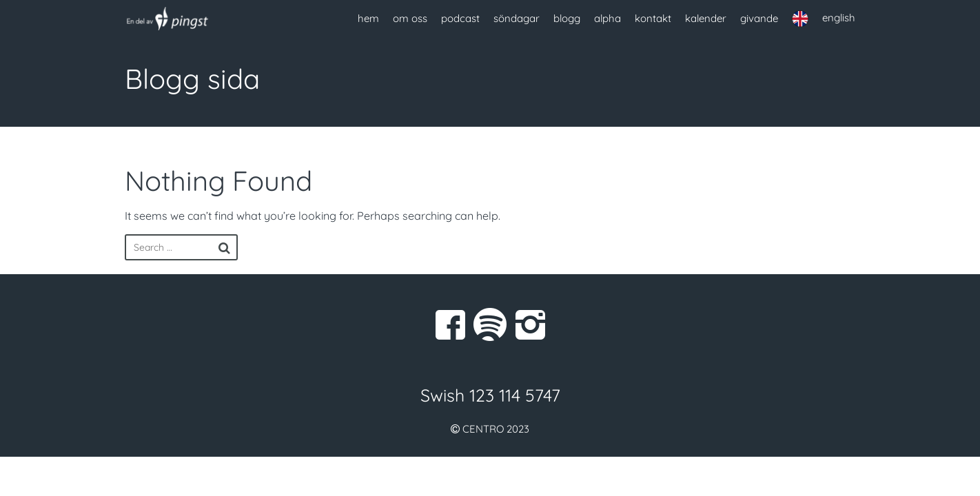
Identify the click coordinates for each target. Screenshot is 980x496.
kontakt (653, 18)
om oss (410, 18)
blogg (567, 18)
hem (368, 18)
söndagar (517, 18)
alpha (608, 18)
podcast (460, 18)
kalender (706, 18)
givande (759, 18)
